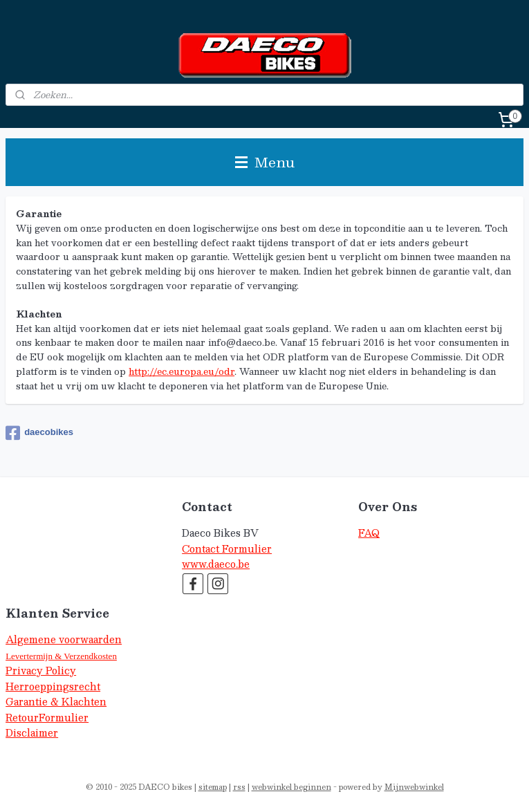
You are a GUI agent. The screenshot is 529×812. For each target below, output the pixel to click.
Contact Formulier (227, 549)
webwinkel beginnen (291, 787)
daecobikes (39, 433)
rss (239, 787)
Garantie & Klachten (56, 702)
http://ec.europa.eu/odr (182, 371)
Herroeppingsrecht (53, 686)
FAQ (369, 533)
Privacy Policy (41, 671)
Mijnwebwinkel (414, 787)
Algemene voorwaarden (64, 639)
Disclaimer (32, 733)
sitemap (213, 787)
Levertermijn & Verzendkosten (61, 656)
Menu (265, 162)
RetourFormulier (47, 718)
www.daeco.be (216, 564)
